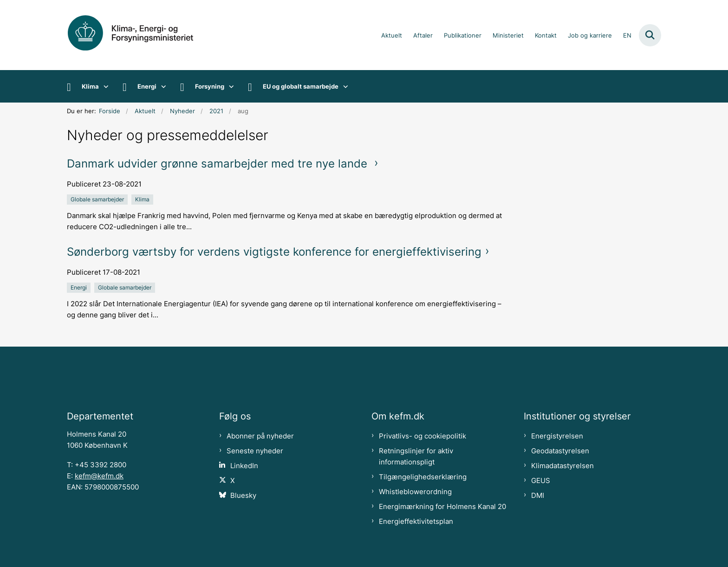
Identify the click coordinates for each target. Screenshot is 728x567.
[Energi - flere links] (161, 86)
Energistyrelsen (557, 436)
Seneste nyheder (255, 451)
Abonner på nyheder (260, 436)
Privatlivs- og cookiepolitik (422, 436)
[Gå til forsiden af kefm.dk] (141, 35)
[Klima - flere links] (104, 86)
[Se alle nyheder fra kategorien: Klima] (143, 199)
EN (627, 36)
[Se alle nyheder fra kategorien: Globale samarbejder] (98, 199)
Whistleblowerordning (415, 492)
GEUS (541, 481)
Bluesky (243, 496)
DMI (538, 496)
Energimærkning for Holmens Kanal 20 (442, 507)
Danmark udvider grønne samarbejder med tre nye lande (219, 164)
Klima (90, 86)
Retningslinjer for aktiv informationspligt (416, 457)
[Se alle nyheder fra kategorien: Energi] (80, 287)
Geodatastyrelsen (560, 451)
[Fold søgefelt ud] (650, 35)
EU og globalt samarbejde (301, 86)
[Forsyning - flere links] (229, 86)
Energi (147, 86)
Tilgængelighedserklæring (423, 477)
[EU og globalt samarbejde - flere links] (343, 86)
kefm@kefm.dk (99, 476)
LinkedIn (244, 466)
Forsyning (210, 86)
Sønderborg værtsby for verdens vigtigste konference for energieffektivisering (274, 252)
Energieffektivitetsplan (416, 522)
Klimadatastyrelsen (562, 466)
